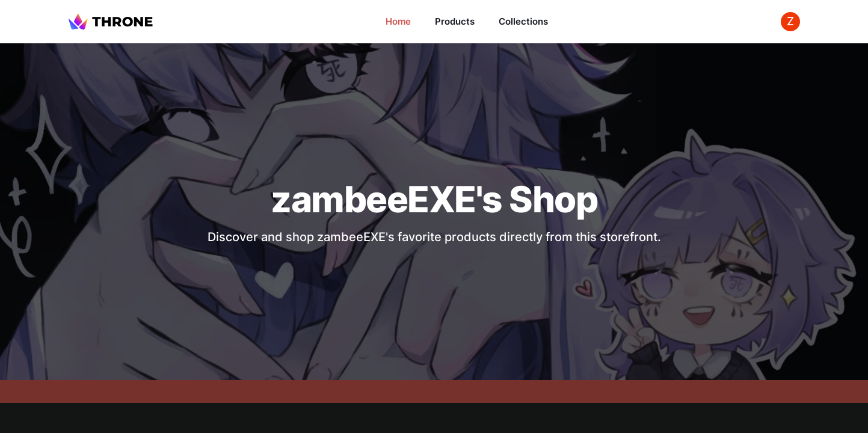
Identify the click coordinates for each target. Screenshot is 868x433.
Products (455, 21)
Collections (523, 21)
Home (398, 21)
